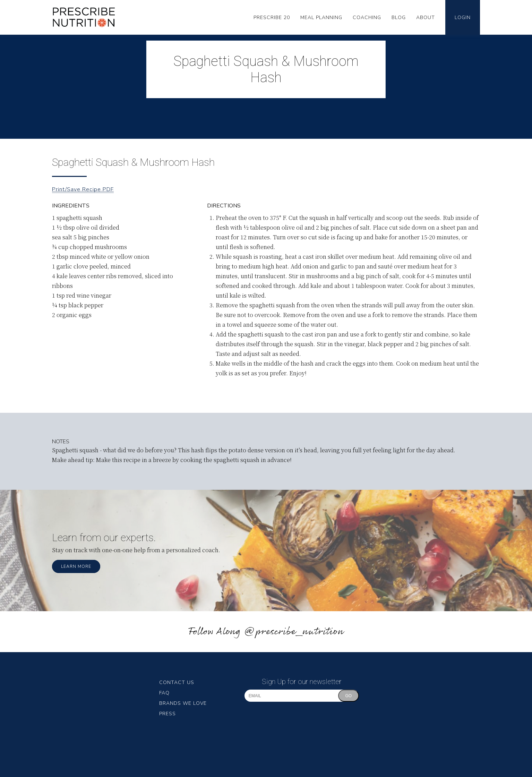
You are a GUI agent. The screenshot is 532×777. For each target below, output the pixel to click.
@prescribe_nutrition (294, 632)
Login (463, 18)
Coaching (367, 18)
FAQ (164, 693)
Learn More (76, 566)
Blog (399, 18)
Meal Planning (321, 18)
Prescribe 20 (272, 18)
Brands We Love (183, 703)
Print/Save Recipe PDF (83, 189)
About (426, 18)
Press (168, 714)
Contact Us (177, 682)
